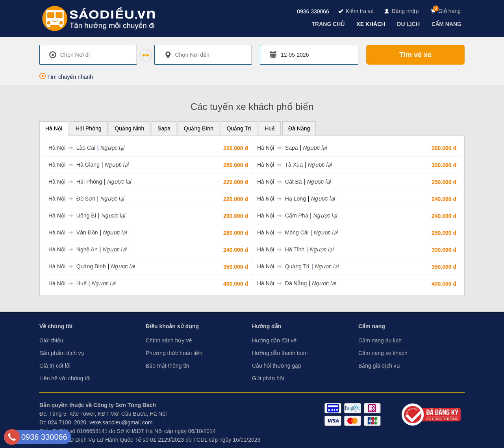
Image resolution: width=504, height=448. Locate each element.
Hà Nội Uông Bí (72, 216)
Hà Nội (54, 128)
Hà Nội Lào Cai (72, 148)
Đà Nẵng (299, 128)
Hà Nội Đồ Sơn (72, 199)
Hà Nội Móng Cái (283, 232)
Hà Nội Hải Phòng (75, 182)
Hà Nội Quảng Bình (77, 266)
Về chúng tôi (56, 326)
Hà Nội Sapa (278, 148)
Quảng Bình (199, 128)
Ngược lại (112, 148)
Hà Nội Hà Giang (74, 165)
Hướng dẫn (267, 326)
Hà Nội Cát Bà (280, 182)
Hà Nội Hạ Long (282, 199)
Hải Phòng (89, 128)
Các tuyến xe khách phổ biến (252, 107)
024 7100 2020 (67, 422)
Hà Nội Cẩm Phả (283, 216)
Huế (270, 128)
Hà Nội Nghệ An (73, 249)
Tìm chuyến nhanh (66, 77)
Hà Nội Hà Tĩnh (281, 249)
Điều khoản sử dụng (172, 326)
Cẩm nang (372, 326)
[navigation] (329, 24)
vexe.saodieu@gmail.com (121, 422)
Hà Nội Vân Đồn (73, 232)
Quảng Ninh (129, 128)
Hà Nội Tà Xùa (280, 165)
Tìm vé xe (415, 55)
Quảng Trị (239, 128)
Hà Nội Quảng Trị (283, 266)
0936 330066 (313, 11)
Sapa (164, 128)
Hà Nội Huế (68, 283)
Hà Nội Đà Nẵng (282, 283)
